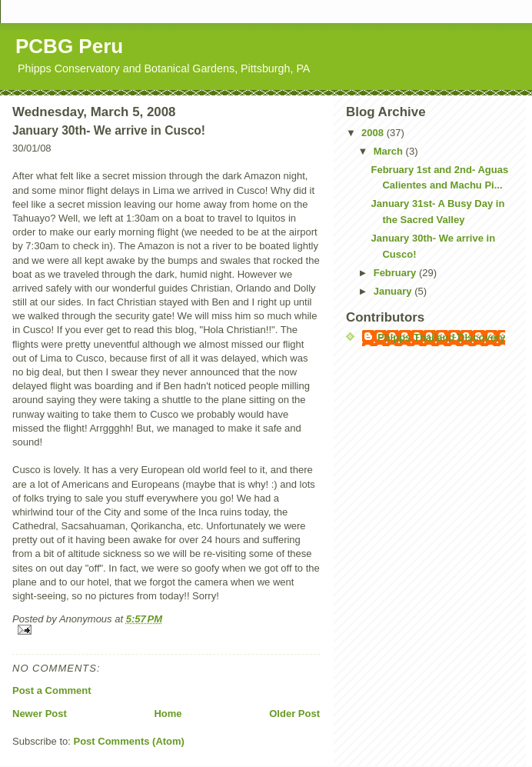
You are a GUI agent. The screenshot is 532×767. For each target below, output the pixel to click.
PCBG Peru (69, 46)
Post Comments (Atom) (129, 741)
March (390, 151)
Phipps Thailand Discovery (441, 337)
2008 (374, 133)
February (396, 273)
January (394, 291)
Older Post (294, 714)
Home (168, 714)
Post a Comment (52, 690)
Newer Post (40, 714)
